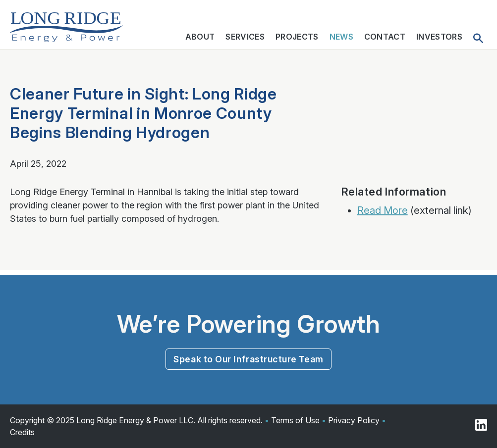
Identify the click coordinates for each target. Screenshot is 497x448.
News (341, 37)
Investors (439, 37)
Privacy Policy (354, 420)
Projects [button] (297, 37)
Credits (22, 432)
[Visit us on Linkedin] (481, 426)
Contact (385, 37)
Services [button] (245, 37)
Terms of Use (295, 420)
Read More (383, 210)
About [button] (200, 37)
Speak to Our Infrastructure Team (248, 359)
